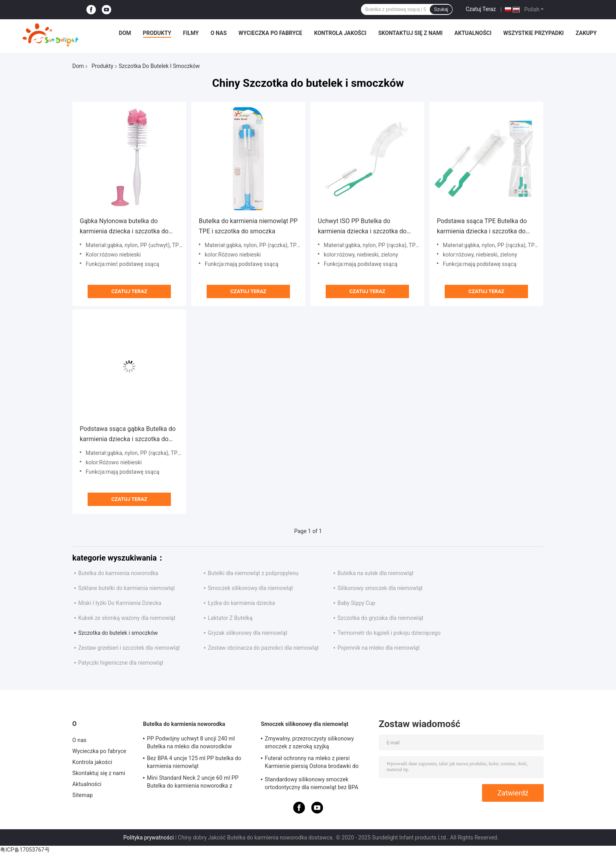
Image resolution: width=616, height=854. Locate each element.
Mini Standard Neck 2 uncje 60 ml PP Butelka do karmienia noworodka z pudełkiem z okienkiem (193, 783)
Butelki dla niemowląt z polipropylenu (253, 573)
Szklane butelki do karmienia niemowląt (126, 588)
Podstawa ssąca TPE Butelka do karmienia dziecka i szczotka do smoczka (482, 227)
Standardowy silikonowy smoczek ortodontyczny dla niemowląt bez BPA (312, 783)
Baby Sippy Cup (356, 603)
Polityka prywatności (149, 838)
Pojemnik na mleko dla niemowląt (379, 648)
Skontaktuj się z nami (411, 33)
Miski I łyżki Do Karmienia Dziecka (120, 603)
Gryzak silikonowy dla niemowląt (247, 633)
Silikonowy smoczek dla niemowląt (380, 588)
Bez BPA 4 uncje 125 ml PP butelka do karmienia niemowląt (194, 762)
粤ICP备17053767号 (25, 850)
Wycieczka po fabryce (270, 33)
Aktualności (473, 33)
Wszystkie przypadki (533, 33)
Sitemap (82, 795)
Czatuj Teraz (481, 9)
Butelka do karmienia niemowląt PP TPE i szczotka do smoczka (248, 226)
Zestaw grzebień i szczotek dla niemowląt (129, 648)
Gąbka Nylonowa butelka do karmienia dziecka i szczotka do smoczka (124, 227)
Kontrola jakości (340, 33)
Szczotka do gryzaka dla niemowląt (380, 618)
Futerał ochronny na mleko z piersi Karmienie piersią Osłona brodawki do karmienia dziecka (312, 763)
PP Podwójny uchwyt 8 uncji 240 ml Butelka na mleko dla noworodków (191, 742)
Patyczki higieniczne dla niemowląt (121, 663)
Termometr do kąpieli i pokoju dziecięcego (389, 633)
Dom (125, 33)
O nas (219, 33)
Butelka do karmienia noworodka (118, 573)
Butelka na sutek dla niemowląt (376, 573)
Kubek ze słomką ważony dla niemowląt (127, 618)
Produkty (157, 33)
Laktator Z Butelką (230, 618)
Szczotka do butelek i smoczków (118, 633)
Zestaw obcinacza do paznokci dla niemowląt (263, 648)
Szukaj (441, 9)
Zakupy (586, 33)
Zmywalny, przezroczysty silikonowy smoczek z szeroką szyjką (309, 742)
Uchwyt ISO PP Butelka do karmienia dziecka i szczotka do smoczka (362, 227)
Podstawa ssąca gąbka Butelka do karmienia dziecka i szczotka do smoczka (128, 435)
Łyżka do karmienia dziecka (241, 603)
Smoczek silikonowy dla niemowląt (250, 588)
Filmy (191, 33)
